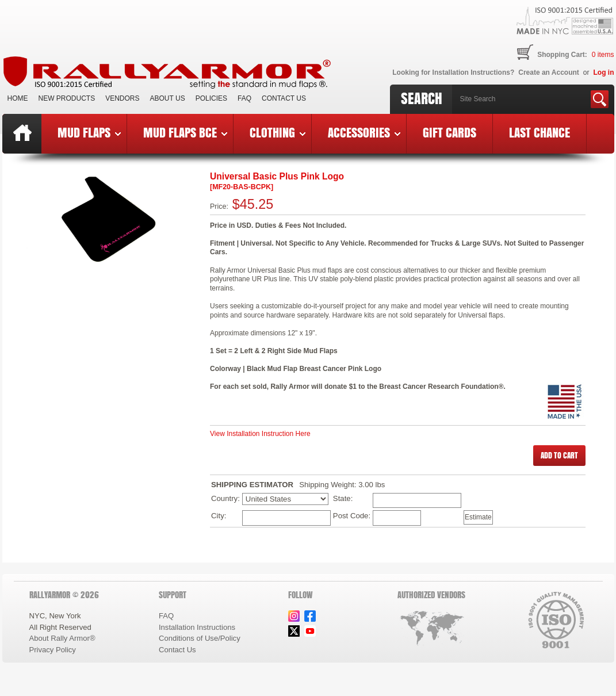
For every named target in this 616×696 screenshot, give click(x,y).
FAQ (244, 98)
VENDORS (122, 98)
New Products (67, 98)
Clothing (278, 132)
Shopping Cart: (562, 55)
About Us (168, 98)
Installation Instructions (197, 627)
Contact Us (284, 98)
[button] (559, 456)
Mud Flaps (89, 132)
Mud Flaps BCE (185, 132)
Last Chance (540, 132)
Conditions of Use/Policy (200, 638)
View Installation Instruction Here (260, 434)
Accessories (364, 132)
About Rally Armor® (62, 638)
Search (422, 98)
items (603, 55)
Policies (211, 98)
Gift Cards (449, 132)
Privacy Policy (53, 650)
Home (18, 98)
